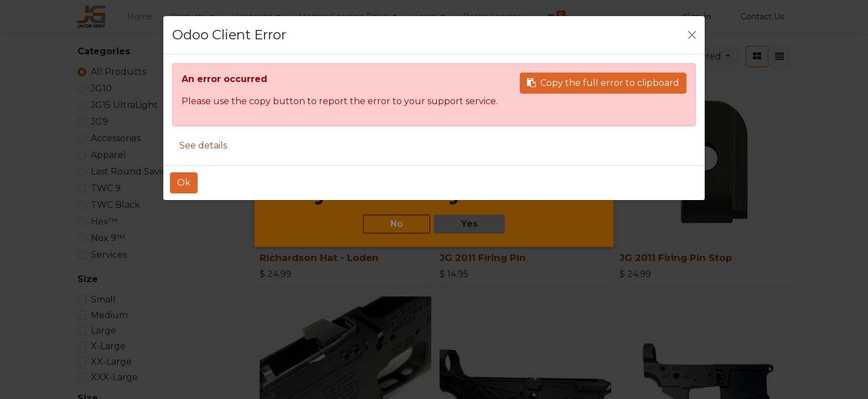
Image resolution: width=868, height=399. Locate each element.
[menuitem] (140, 17)
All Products (118, 72)
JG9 (99, 122)
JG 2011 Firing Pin (483, 258)
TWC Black (115, 205)
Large (104, 331)
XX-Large (111, 362)
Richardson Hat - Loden (319, 258)
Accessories (116, 138)
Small (103, 300)
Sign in (697, 17)
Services (109, 255)
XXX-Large (114, 377)
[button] (705, 57)
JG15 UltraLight (124, 105)
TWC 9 (106, 188)
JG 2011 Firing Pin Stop (676, 258)
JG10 (101, 88)
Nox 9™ (108, 238)
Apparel (108, 155)
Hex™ (104, 221)
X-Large (108, 346)
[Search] (619, 57)
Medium (109, 315)
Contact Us (762, 17)
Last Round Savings (134, 172)
